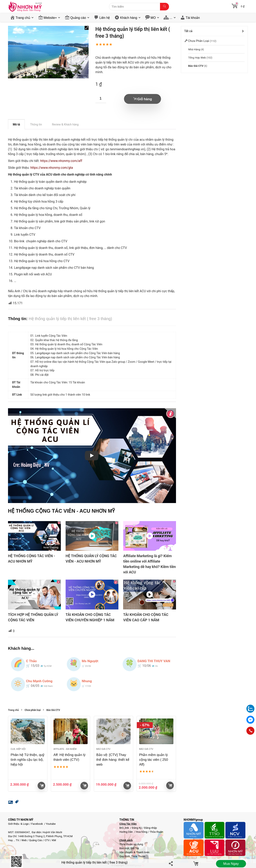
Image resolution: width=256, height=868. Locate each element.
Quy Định (125, 856)
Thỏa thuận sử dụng (131, 844)
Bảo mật (124, 848)
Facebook (37, 824)
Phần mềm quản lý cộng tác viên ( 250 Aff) (154, 760)
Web (24, 840)
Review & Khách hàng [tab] (65, 124)
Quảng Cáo (36, 840)
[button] (87, 28)
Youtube (51, 824)
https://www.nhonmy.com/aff (61, 161)
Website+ (50, 18)
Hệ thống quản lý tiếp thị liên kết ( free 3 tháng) (94, 862)
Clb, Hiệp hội (18, 749)
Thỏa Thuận (138, 856)
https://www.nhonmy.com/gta (52, 168)
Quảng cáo (78, 18)
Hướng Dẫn (126, 832)
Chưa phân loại (33, 710)
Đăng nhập (151, 828)
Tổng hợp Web (197, 58)
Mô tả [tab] (16, 124)
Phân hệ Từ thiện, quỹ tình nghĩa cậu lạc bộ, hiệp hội (27, 760)
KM (54, 840)
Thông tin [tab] (36, 124)
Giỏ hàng (144, 99)
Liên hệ (105, 18)
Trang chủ (23, 18)
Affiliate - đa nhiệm (65, 749)
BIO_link (124, 828)
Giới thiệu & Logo (19, 824)
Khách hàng (128, 18)
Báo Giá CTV (53, 710)
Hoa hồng (141, 832)
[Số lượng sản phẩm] (101, 99)
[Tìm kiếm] (164, 7)
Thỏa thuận (156, 832)
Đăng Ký (137, 828)
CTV (47, 840)
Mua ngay (231, 864)
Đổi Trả (135, 848)
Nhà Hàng (194, 49)
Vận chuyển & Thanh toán (134, 852)
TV (17, 840)
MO (153, 18)
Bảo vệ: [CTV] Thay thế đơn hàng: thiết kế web (113, 760)
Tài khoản (193, 18)
